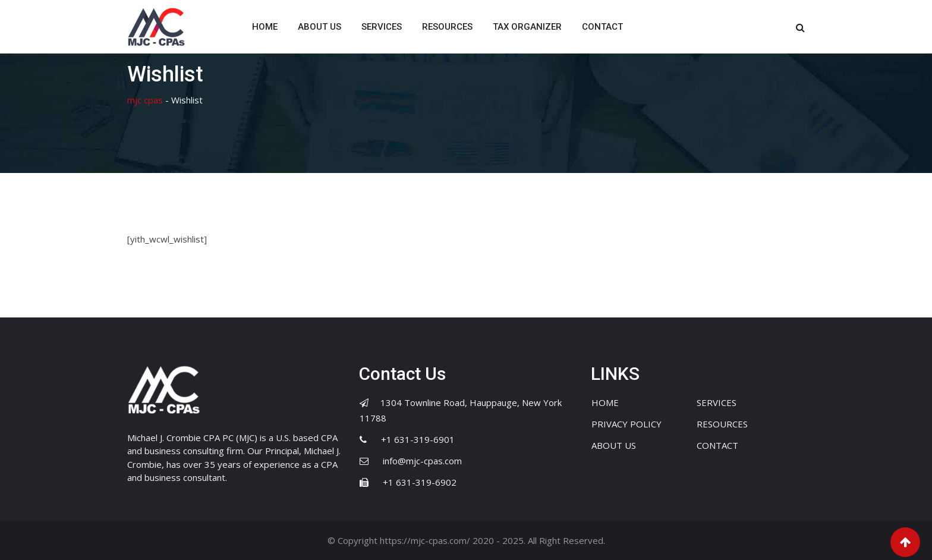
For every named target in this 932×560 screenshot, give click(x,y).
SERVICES (382, 27)
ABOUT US (319, 27)
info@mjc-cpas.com (422, 461)
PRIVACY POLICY (626, 424)
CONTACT (602, 27)
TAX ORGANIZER (527, 27)
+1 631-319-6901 (418, 439)
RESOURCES (447, 27)
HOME (265, 27)
